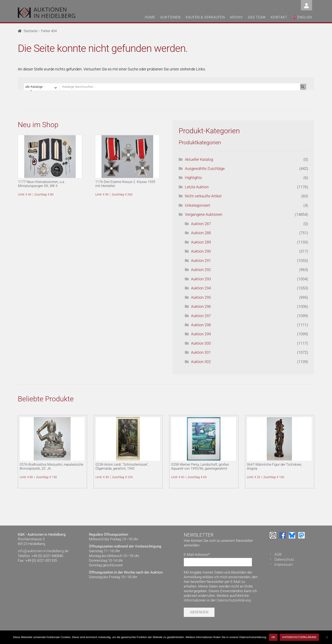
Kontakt (279, 17)
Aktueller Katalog (199, 159)
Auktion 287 (201, 224)
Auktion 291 (201, 261)
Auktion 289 (201, 242)
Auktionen (170, 17)
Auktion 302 (201, 362)
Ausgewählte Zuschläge (205, 169)
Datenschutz (284, 559)
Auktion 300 (201, 343)
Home (150, 17)
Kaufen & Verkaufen (205, 17)
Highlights (193, 178)
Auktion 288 (201, 233)
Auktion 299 (201, 334)
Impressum (284, 564)
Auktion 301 (201, 352)
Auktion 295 (201, 297)
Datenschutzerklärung (234, 600)
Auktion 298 (201, 325)
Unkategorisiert (198, 205)
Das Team (257, 17)
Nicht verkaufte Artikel (203, 196)
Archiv (236, 17)
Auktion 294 (201, 288)
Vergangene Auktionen (204, 214)
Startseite (30, 31)
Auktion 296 (201, 306)
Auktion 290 (201, 251)
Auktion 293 (201, 279)
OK (273, 637)
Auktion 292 (201, 270)
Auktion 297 (201, 316)
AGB (278, 554)
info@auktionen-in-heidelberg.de (43, 551)
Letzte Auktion (197, 187)
